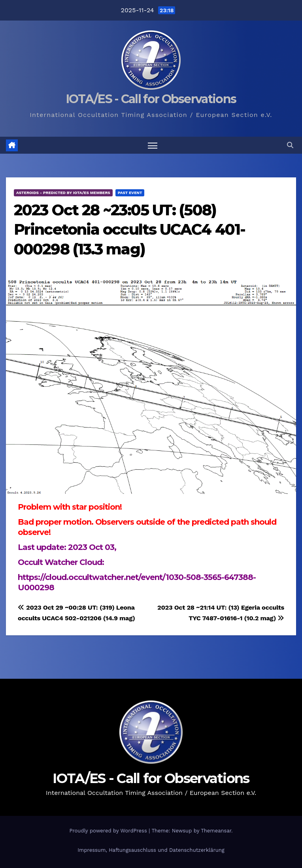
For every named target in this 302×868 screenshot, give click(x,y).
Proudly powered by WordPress (109, 831)
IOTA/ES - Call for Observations (151, 99)
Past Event (130, 193)
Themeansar (216, 831)
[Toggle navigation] (153, 145)
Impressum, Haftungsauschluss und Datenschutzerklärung (151, 850)
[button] (290, 145)
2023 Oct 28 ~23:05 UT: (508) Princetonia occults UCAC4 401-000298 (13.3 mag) (129, 230)
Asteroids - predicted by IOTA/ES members (63, 193)
